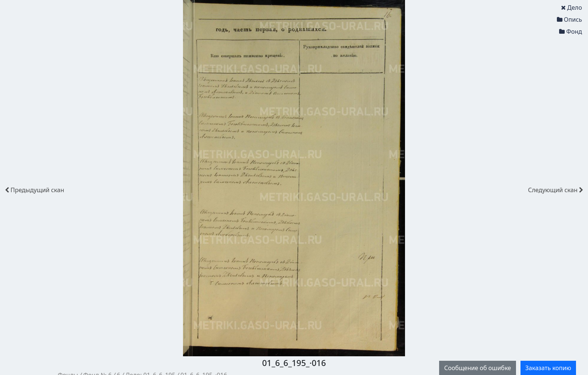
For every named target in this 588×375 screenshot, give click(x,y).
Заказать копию (548, 368)
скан (34, 190)
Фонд (571, 31)
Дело (571, 7)
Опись (569, 19)
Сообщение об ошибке (477, 368)
